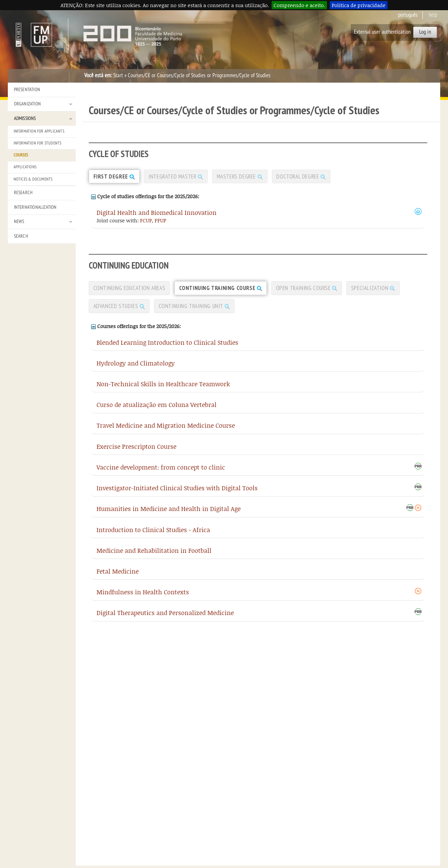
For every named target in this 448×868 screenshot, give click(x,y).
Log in (425, 32)
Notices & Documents (33, 179)
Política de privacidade (359, 5)
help (433, 15)
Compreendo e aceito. (299, 5)
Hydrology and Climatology (136, 368)
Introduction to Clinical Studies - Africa (153, 534)
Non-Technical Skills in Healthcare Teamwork (163, 388)
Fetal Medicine (118, 576)
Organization (27, 104)
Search (21, 236)
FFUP (160, 222)
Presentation (27, 90)
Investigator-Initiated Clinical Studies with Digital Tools (177, 492)
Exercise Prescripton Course (136, 451)
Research (23, 193)
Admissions (25, 118)
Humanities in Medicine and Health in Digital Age (169, 513)
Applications (25, 167)
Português (408, 15)
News (19, 222)
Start (118, 75)
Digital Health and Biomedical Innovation (157, 214)
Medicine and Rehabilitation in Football (154, 555)
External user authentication (382, 32)
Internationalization (35, 207)
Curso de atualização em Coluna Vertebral (157, 409)
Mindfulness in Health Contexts (143, 597)
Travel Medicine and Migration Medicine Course (166, 430)
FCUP (146, 222)
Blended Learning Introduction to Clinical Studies (167, 347)
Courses (21, 155)
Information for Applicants (39, 131)
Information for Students (38, 143)
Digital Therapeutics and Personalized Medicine (165, 617)
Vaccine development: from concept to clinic (161, 472)
